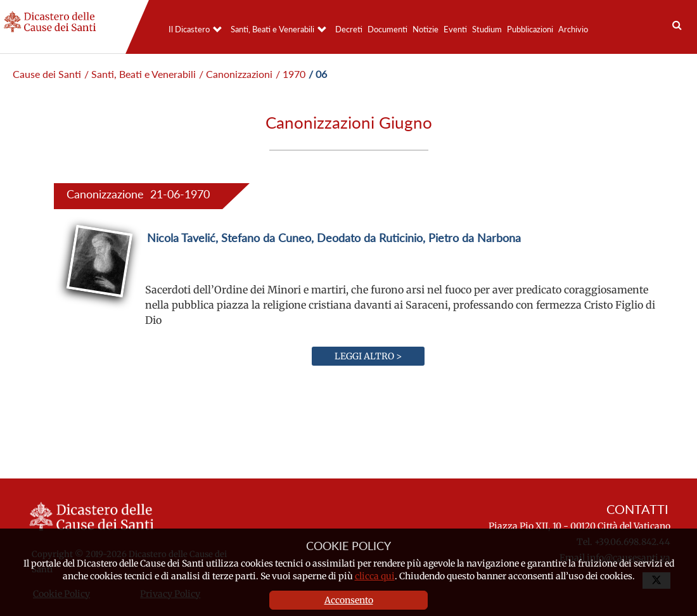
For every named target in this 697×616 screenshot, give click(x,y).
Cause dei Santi (47, 74)
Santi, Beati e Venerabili (272, 29)
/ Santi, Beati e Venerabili (140, 74)
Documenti (387, 29)
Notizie (425, 29)
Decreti (349, 29)
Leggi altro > (368, 356)
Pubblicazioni (530, 29)
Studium (487, 29)
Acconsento (349, 600)
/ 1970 (291, 74)
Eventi (455, 29)
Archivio (573, 29)
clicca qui (375, 576)
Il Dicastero (189, 29)
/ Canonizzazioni (236, 74)
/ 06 (318, 74)
